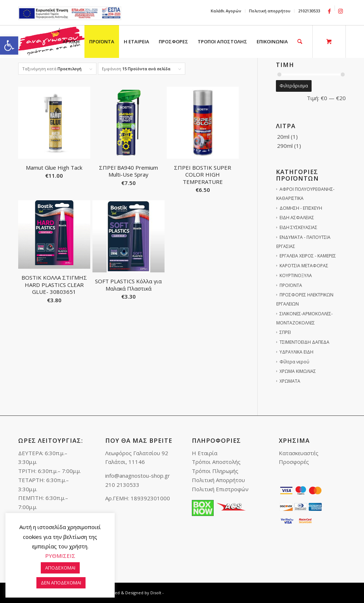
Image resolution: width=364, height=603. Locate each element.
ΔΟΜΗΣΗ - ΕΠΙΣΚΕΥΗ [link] (301, 208)
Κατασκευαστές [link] (299, 453)
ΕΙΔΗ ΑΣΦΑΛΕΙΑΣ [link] (297, 218)
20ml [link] (283, 137)
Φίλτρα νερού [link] (294, 362)
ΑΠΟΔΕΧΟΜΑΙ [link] (60, 568)
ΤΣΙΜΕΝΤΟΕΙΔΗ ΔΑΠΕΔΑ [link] (304, 342)
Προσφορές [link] (294, 462)
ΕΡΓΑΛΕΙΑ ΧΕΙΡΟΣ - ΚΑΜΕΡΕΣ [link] (308, 256)
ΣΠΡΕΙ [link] (285, 332)
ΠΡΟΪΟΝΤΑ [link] (291, 285)
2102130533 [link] (309, 11)
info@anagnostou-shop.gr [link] (138, 476)
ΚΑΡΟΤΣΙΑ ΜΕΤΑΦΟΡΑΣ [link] (304, 266)
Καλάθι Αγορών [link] (226, 11)
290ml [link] (285, 146)
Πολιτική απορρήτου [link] (270, 11)
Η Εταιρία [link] (205, 453)
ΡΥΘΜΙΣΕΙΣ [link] (60, 556)
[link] (9, 46)
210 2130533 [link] (122, 485)
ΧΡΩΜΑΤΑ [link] (290, 381)
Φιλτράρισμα (294, 86)
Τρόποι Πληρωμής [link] (215, 471)
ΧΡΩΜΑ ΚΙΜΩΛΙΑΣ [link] (298, 371)
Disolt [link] (156, 593)
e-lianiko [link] (70, 13)
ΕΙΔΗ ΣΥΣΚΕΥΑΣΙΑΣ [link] (298, 227)
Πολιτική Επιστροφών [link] (220, 489)
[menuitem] (226, 11)
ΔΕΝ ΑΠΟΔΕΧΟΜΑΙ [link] (61, 583)
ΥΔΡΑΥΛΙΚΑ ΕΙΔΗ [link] (296, 352)
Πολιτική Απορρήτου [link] (218, 480)
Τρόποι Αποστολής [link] (216, 462)
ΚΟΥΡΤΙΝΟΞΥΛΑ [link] (296, 275)
